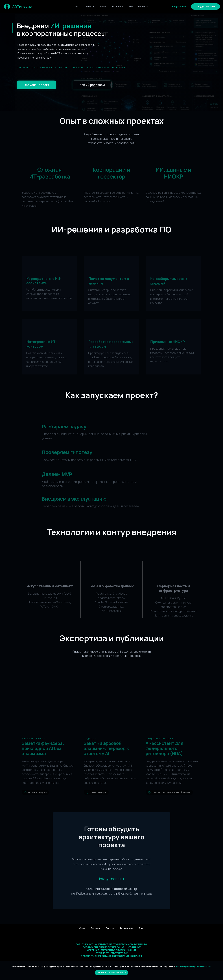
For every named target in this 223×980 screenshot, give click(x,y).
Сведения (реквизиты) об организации (111, 950)
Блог (131, 7)
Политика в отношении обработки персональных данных (111, 944)
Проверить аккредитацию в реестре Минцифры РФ (112, 956)
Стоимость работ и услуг (111, 953)
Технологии (118, 7)
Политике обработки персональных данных (193, 966)
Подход (103, 7)
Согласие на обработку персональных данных (112, 947)
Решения (90, 7)
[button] (206, 6)
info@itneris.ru (179, 7)
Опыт (78, 7)
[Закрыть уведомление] (221, 963)
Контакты (143, 7)
